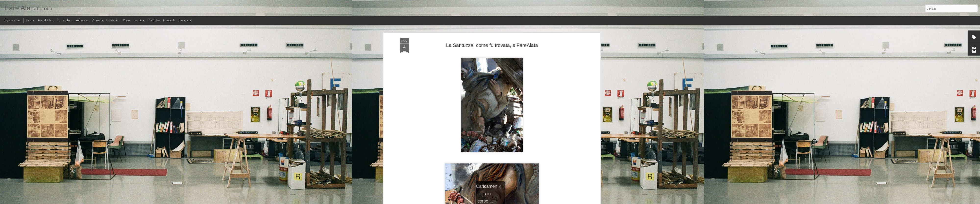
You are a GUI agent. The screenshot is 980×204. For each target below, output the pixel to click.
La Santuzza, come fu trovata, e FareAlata (492, 45)
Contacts (169, 20)
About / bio (45, 20)
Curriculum (65, 20)
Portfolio (154, 20)
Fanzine (139, 20)
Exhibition (113, 20)
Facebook (185, 20)
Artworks (82, 20)
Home (30, 20)
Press (127, 20)
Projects (97, 20)
